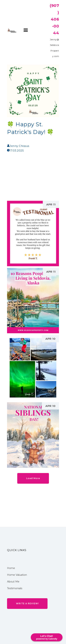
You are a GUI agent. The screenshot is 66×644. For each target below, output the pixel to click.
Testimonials (15, 588)
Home (11, 568)
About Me (13, 582)
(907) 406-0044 (54, 19)
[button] (26, 30)
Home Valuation (17, 575)
